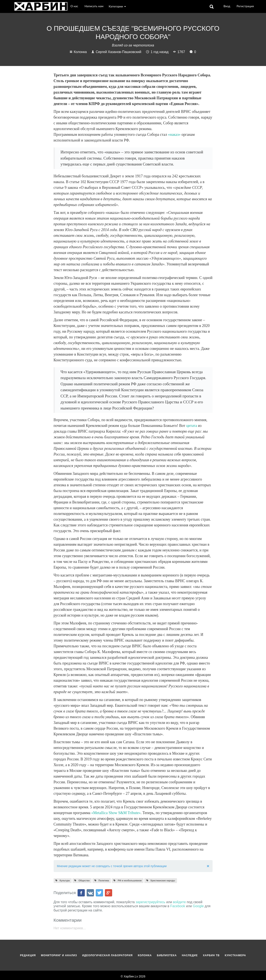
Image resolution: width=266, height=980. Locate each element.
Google (198, 906)
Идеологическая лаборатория (108, 955)
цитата (191, 426)
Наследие (190, 955)
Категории (118, 6)
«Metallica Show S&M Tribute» (116, 813)
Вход (227, 6)
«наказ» (174, 135)
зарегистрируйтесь (150, 902)
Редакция (28, 955)
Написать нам (94, 6)
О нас (74, 6)
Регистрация (245, 6)
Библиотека (167, 955)
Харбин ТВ (212, 955)
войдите (179, 902)
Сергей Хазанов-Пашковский (117, 52)
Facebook (178, 906)
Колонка (79, 52)
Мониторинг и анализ (59, 955)
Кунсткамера (235, 955)
